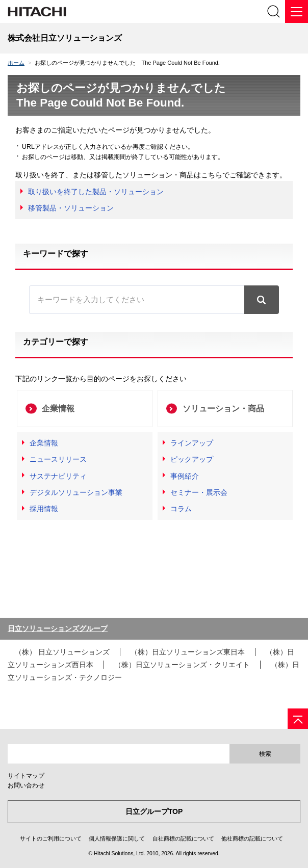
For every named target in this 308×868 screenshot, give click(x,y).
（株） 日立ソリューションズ (62, 652)
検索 (265, 754)
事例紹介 (185, 476)
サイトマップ (26, 776)
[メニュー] (297, 11)
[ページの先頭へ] (298, 719)
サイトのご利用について (51, 838)
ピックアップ (192, 459)
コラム (181, 509)
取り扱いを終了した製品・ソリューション (96, 192)
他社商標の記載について (252, 838)
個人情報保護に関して (117, 838)
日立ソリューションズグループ (58, 628)
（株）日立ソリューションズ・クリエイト (182, 665)
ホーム (16, 63)
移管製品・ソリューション (71, 208)
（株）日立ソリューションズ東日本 (188, 652)
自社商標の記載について (183, 838)
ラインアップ (192, 443)
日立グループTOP (154, 811)
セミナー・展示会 (199, 492)
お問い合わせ (26, 785)
